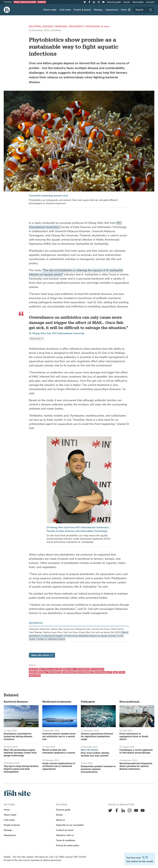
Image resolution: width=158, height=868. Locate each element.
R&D (115, 672)
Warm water (50, 10)
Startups (98, 10)
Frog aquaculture (25, 2)
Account (150, 2)
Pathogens (93, 27)
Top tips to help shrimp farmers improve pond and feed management (21, 769)
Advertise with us (65, 835)
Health (33, 669)
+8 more (105, 27)
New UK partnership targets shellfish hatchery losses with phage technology (20, 753)
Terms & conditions (66, 840)
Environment (85, 672)
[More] (126, 10)
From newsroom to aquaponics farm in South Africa (134, 737)
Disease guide (114, 2)
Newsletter (138, 2)
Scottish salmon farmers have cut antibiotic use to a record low (59, 737)
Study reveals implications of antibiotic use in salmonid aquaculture (59, 766)
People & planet (82, 10)
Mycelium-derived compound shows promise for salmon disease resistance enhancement (136, 766)
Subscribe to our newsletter (70, 825)
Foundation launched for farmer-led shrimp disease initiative (18, 737)
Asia (122, 672)
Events (127, 2)
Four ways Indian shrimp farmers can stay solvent (95, 754)
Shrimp (42, 2)
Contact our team (65, 830)
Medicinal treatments (69, 27)
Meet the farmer (90, 750)
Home (7, 810)
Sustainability (103, 672)
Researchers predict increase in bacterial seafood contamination (98, 769)
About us (60, 820)
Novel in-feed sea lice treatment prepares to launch (59, 751)
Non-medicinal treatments (45, 672)
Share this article (42, 655)
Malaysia (35, 676)
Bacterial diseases (41, 27)
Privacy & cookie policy (68, 845)
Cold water (65, 10)
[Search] (144, 10)
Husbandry (69, 672)
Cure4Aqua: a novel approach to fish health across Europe (136, 751)
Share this (37, 339)
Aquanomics (112, 10)
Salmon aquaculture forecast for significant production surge (97, 737)
